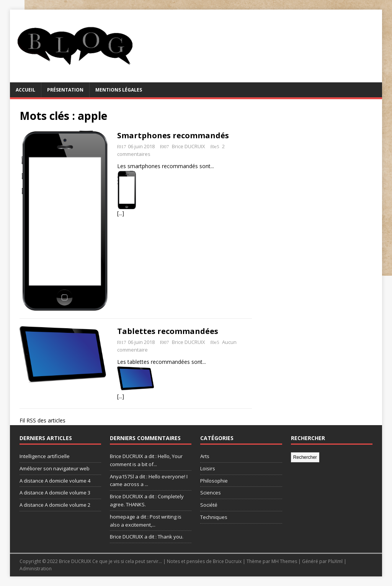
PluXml (335, 561)
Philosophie (214, 481)
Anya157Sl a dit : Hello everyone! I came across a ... (149, 480)
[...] (121, 213)
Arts (205, 456)
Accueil (25, 90)
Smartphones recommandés (173, 135)
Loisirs (208, 468)
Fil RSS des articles (42, 420)
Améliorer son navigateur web (55, 468)
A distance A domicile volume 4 (55, 481)
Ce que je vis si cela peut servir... (127, 561)
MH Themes (284, 561)
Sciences (211, 493)
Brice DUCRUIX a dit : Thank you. (147, 537)
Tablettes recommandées (168, 331)
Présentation (65, 90)
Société (209, 505)
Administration (36, 569)
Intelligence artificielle (45, 456)
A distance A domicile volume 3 (55, 493)
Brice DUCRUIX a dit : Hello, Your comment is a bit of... (146, 460)
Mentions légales (119, 90)
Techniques (214, 517)
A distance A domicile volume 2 (55, 505)
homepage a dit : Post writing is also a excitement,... (146, 521)
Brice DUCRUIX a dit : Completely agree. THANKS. (147, 500)
